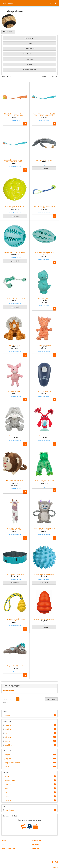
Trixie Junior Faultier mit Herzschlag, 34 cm (15, 656)
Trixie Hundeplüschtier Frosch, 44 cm (44, 473)
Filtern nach (8, 32)
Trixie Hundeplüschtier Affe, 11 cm (15, 473)
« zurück (5, 689)
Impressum (35, 839)
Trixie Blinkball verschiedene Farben (15, 207)
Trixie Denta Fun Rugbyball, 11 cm (44, 253)
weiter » (5, 693)
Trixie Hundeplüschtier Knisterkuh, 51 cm (15, 521)
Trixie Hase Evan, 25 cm (15, 430)
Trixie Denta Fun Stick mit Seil (15, 299)
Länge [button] (30, 43)
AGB (3, 835)
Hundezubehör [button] (30, 49)
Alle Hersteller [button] (29, 38)
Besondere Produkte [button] (30, 70)
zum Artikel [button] (44, 168)
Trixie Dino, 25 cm (15, 343)
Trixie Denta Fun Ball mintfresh (15, 253)
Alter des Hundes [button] (30, 54)
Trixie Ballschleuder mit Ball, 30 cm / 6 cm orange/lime (15, 115)
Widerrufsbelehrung (8, 839)
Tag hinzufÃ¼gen (8, 681)
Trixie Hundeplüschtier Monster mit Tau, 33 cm (44, 521)
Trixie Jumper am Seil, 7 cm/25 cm (15, 610)
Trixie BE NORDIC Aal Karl (44, 160)
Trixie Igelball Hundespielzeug (44, 566)
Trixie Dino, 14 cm (44, 299)
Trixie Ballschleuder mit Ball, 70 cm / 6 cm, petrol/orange (15, 161)
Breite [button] (30, 64)
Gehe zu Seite (51, 690)
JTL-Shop (33, 865)
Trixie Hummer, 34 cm (44, 430)
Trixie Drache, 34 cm (44, 343)
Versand (4, 831)
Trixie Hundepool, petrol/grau (15, 566)
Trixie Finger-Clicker (44, 387)
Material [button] (29, 59)
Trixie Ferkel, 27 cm (15, 387)
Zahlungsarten (36, 831)
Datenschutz (35, 835)
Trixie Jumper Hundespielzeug (44, 609)
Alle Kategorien (8, 3)
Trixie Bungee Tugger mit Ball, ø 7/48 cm (44, 207)
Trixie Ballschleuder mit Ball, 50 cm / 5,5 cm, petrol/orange (44, 115)
